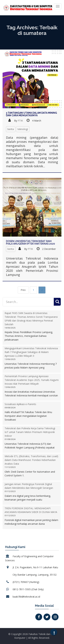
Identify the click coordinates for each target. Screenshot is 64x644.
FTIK (20, 121)
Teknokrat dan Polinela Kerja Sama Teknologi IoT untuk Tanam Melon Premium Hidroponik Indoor (30, 432)
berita (11, 129)
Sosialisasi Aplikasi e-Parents (20, 404)
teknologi (23, 129)
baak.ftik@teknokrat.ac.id (26, 597)
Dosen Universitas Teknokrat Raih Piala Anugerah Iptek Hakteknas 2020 (30, 242)
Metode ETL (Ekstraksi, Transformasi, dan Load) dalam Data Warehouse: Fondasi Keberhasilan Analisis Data (31, 460)
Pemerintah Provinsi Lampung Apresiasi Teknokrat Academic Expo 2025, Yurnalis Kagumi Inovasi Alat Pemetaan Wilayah (32, 380)
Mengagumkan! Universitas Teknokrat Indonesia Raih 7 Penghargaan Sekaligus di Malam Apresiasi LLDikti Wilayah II (31, 352)
